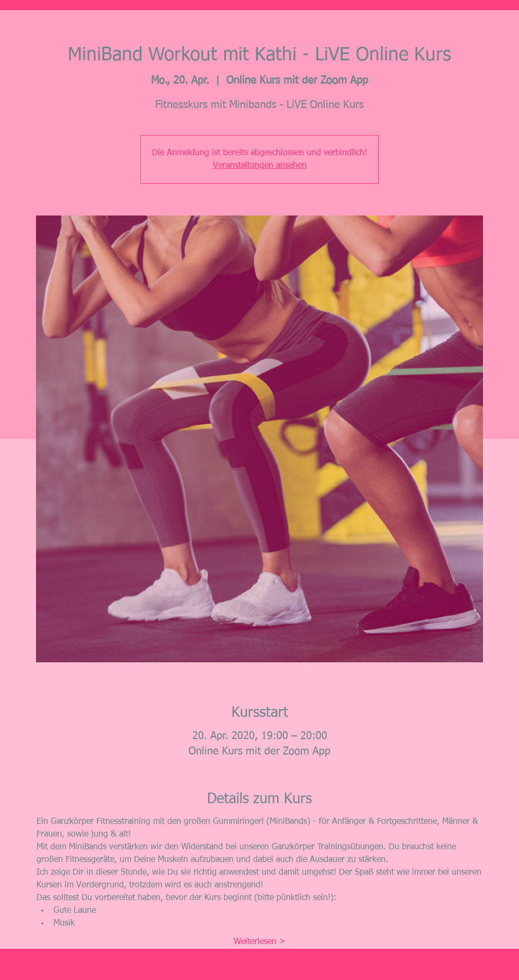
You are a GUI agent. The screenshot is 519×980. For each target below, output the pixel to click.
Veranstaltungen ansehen (260, 166)
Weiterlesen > (259, 942)
